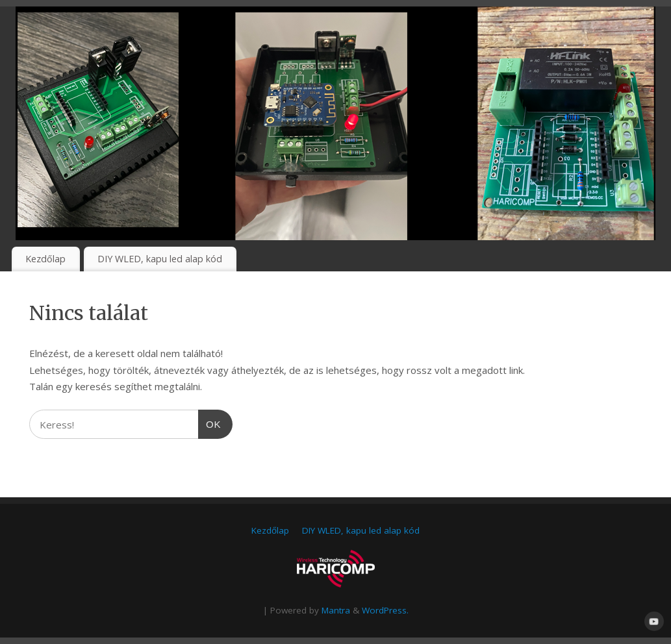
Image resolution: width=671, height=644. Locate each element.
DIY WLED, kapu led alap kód (160, 259)
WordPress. (385, 610)
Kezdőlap (45, 259)
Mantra (336, 610)
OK (210, 423)
